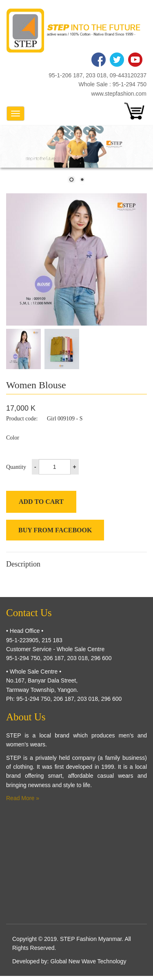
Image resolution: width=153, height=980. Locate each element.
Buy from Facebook (55, 530)
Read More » (23, 798)
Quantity (16, 467)
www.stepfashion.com (119, 94)
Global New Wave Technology (88, 961)
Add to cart (41, 502)
